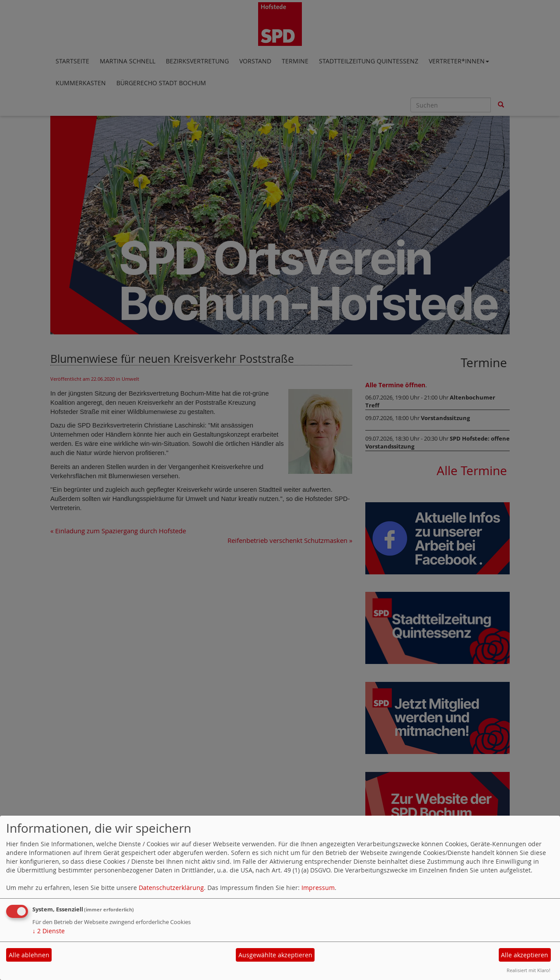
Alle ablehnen (29, 955)
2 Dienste (49, 931)
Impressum (318, 888)
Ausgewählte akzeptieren (275, 955)
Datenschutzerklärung (171, 888)
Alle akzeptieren (525, 955)
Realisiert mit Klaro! (528, 970)
